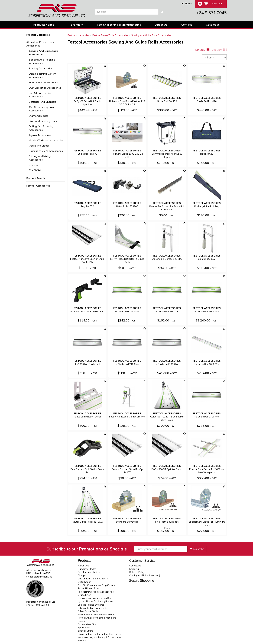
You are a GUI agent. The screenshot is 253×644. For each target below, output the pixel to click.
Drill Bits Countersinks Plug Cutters (96, 585)
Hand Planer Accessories (43, 82)
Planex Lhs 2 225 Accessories (46, 151)
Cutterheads (85, 582)
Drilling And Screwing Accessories (41, 128)
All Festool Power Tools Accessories (40, 44)
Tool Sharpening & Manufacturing (119, 25)
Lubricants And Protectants (93, 608)
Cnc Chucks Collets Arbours (93, 579)
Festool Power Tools (89, 588)
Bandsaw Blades (87, 569)
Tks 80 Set (35, 170)
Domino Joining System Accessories (47, 75)
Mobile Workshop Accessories (46, 140)
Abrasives (83, 566)
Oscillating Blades (39, 146)
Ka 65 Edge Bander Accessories (40, 95)
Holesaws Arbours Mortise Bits (95, 598)
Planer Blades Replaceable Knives (96, 615)
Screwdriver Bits (87, 624)
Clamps (82, 575)
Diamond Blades (39, 116)
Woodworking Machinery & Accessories (100, 637)
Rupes (81, 621)
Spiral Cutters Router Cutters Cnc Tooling (100, 634)
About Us (161, 25)
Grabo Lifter (84, 595)
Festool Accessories (38, 186)
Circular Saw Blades (89, 572)
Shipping (134, 569)
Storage (34, 165)
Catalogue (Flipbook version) (145, 575)
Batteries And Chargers (43, 102)
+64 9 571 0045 (212, 13)
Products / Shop (45, 25)
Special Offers (85, 631)
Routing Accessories (41, 68)
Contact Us (135, 566)
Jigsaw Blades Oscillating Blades (95, 601)
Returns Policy (137, 572)
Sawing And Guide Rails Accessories (44, 53)
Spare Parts (84, 628)
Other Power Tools (88, 611)
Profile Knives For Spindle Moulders (97, 618)
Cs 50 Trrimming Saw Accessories (41, 109)
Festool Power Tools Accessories (110, 35)
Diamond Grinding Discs (43, 121)
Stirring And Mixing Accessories (40, 158)
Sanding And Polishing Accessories (42, 61)
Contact (187, 25)
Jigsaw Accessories (40, 135)
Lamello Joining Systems (91, 605)
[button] (187, 4)
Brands (77, 25)
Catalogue (213, 25)
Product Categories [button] (38, 35)
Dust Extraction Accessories (45, 88)
